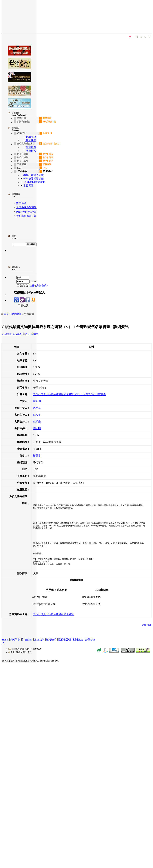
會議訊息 (31, 137)
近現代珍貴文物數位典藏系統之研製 (53, 614)
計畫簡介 (27, 640)
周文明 (37, 428)
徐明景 (37, 422)
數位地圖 (16, 314)
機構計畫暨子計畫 (33, 175)
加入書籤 (17, 334)
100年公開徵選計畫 (34, 182)
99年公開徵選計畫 (33, 179)
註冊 (32, 286)
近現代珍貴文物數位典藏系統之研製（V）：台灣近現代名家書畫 (70, 394)
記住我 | (22, 286)
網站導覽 (15, 640)
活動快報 (31, 140)
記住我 (21, 306)
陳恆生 (37, 415)
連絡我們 (39, 640)
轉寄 (36, 334)
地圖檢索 (31, 151)
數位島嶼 (21, 203)
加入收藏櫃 (6, 334)
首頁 (6, 314)
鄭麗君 (37, 456)
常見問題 (28, 186)
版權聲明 (51, 640)
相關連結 (78, 640)
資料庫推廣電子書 (26, 216)
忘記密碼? (42, 286)
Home (5, 640)
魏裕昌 (37, 408)
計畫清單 (31, 147)
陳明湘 (37, 401)
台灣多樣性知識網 (26, 207)
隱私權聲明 (64, 640)
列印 (28, 334)
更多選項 (147, 625)
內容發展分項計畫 (26, 212)
